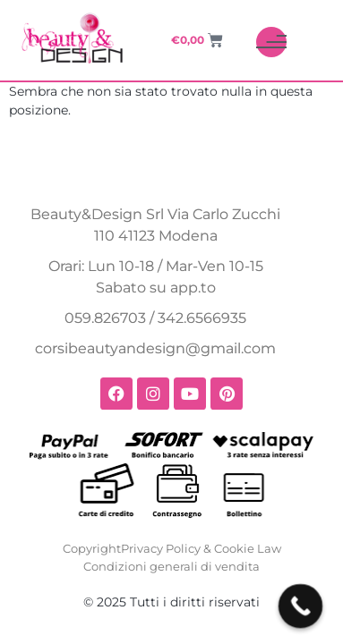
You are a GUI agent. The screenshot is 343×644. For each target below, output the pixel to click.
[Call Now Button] (301, 606)
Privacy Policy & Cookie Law (201, 548)
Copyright (92, 548)
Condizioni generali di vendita (171, 566)
